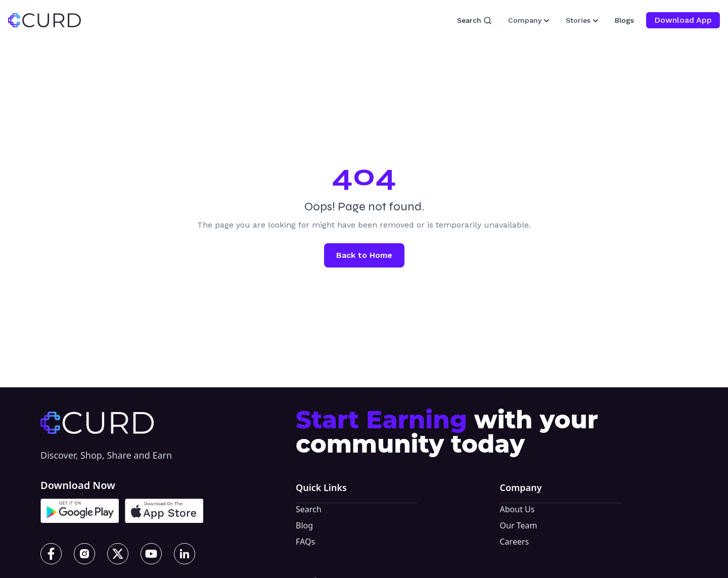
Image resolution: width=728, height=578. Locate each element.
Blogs (624, 20)
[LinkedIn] (185, 554)
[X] (118, 554)
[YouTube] (151, 554)
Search (474, 20)
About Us (517, 509)
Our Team (519, 525)
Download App (683, 20)
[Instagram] (84, 554)
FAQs (305, 542)
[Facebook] (51, 554)
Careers (515, 542)
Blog (304, 525)
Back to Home (364, 255)
